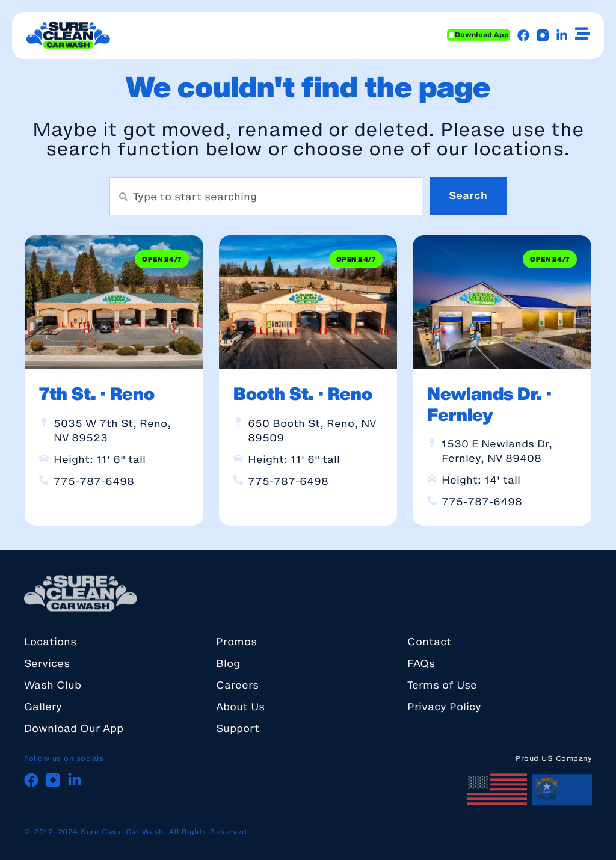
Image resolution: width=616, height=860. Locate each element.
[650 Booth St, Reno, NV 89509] (238, 422)
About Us (240, 707)
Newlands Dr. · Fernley (489, 404)
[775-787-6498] (44, 480)
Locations (50, 642)
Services (47, 663)
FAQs (421, 663)
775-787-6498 (94, 481)
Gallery (43, 707)
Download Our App (74, 728)
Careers (237, 685)
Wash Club (53, 685)
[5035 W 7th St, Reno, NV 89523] (44, 422)
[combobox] (266, 196)
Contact (429, 642)
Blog (228, 663)
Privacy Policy (444, 707)
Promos (236, 642)
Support (238, 728)
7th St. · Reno (97, 393)
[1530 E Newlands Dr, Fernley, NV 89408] (432, 443)
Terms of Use (442, 685)
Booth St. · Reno (303, 393)
